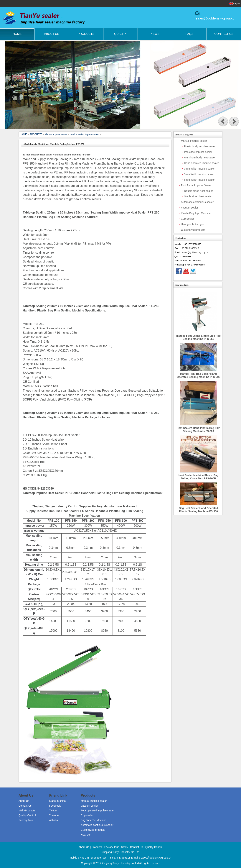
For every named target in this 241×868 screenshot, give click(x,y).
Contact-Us (25, 806)
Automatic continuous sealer (197, 202)
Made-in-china (58, 801)
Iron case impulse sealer (198, 152)
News (155, 34)
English (237, 4)
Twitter (53, 810)
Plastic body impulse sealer (200, 146)
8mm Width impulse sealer (199, 180)
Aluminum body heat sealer (200, 157)
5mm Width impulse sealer (199, 174)
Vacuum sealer (189, 208)
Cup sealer (87, 815)
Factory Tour (26, 820)
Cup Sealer (187, 219)
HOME (24, 134)
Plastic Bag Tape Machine (196, 213)
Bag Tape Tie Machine (94, 820)
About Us (52, 34)
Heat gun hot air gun (193, 224)
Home (17, 34)
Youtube (54, 815)
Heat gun (86, 835)
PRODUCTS (36, 134)
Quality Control (27, 815)
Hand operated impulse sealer (84, 134)
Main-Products (27, 810)
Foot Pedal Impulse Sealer (196, 185)
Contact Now (198, 277)
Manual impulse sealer (56, 134)
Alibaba (54, 820)
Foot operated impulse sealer (98, 810)
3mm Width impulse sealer (199, 169)
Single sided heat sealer (198, 196)
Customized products (193, 230)
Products (86, 34)
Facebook (55, 806)
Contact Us (136, 847)
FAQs (189, 34)
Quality (121, 34)
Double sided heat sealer (198, 191)
